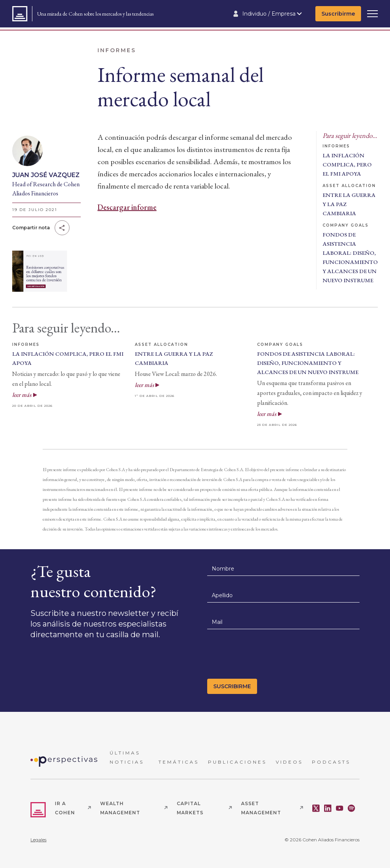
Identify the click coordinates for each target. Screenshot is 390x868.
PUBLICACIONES (237, 762)
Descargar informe (127, 207)
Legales (38, 840)
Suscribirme (338, 14)
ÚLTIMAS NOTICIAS (127, 757)
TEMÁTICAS (179, 762)
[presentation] (265, 656)
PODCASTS (331, 762)
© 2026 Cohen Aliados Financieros (322, 840)
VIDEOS (289, 762)
